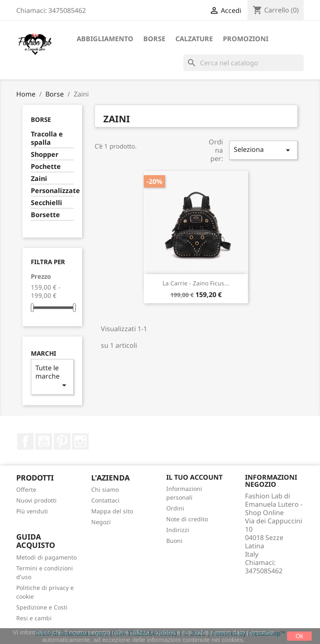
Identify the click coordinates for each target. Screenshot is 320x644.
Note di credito (187, 519)
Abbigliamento (105, 39)
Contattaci (105, 500)
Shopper (45, 155)
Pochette (46, 167)
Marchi (44, 353)
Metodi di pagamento (46, 557)
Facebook (25, 441)
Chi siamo (105, 489)
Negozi (101, 522)
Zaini (39, 179)
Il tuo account (194, 477)
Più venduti (32, 511)
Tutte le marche (52, 377)
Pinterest (62, 441)
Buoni (174, 541)
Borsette (45, 215)
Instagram (80, 441)
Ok (300, 636)
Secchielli (46, 203)
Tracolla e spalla (47, 138)
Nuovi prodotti (36, 500)
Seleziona (263, 150)
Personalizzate (52, 191)
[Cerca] (244, 63)
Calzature (194, 39)
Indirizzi (178, 530)
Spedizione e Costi (42, 607)
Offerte (26, 489)
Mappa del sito (112, 511)
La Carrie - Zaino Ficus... (196, 283)
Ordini (175, 508)
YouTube (44, 441)
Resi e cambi (34, 618)
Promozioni (246, 39)
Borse (154, 39)
